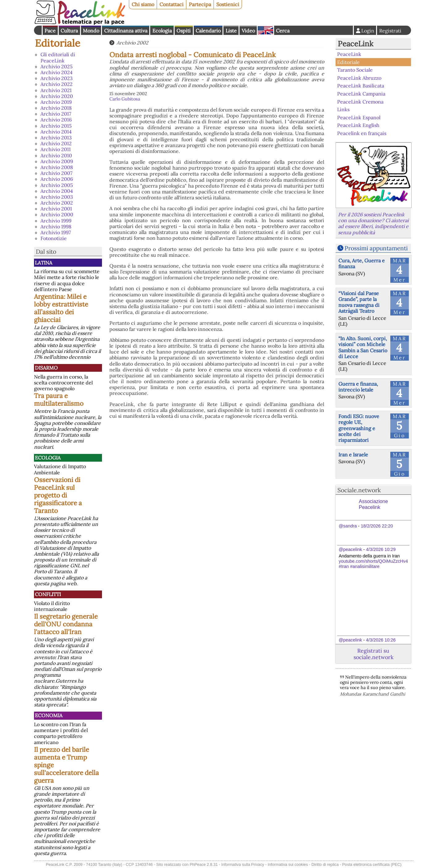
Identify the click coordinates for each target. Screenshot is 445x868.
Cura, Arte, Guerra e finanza (362, 263)
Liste (231, 31)
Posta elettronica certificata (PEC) (372, 864)
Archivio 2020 (57, 96)
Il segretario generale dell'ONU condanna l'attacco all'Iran (66, 624)
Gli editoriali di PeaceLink (58, 57)
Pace (50, 31)
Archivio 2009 (57, 161)
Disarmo (46, 368)
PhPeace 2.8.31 (204, 864)
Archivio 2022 (57, 84)
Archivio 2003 (57, 197)
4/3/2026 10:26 (381, 640)
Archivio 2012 (56, 143)
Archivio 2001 (56, 209)
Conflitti (48, 594)
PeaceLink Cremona (360, 101)
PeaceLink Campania (361, 94)
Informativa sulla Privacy (243, 864)
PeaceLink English (358, 125)
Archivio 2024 (57, 72)
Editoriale (57, 43)
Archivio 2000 (57, 214)
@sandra (348, 526)
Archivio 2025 (57, 66)
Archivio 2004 (57, 191)
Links (343, 109)
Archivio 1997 (56, 232)
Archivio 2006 (57, 179)
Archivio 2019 (56, 102)
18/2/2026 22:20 (377, 526)
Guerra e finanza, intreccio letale (358, 387)
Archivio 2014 (56, 132)
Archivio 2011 (56, 149)
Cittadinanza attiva (126, 31)
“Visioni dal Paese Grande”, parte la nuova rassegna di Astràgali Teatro (359, 302)
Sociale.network (359, 490)
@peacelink (350, 549)
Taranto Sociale (355, 70)
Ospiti (184, 31)
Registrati (390, 31)
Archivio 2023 (57, 78)
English (265, 30)
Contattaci (172, 4)
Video (248, 31)
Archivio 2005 (57, 185)
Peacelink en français (362, 133)
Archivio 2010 (56, 155)
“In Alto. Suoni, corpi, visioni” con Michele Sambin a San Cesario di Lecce (363, 347)
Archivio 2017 (56, 114)
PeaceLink (356, 44)
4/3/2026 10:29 (381, 549)
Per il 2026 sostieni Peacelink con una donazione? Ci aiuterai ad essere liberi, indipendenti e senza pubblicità (373, 223)
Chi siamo (143, 4)
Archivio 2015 (56, 126)
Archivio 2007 (56, 173)
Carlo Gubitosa (125, 99)
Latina (44, 263)
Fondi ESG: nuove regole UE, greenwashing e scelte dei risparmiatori (359, 428)
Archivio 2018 (56, 108)
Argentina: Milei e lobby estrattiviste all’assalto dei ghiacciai (61, 308)
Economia (49, 715)
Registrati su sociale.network (373, 654)
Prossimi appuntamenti (376, 248)
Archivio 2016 (56, 120)
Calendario (208, 31)
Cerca (283, 31)
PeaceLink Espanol (359, 117)
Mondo (91, 31)
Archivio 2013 (56, 138)
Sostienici (228, 4)
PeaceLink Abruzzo (359, 78)
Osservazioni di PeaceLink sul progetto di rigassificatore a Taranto (58, 495)
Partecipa (200, 4)
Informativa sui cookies (288, 864)
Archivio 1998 (56, 227)
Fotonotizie (54, 238)
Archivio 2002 (57, 203)
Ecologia (162, 31)
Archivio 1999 (56, 221)
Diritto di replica (325, 864)
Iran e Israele (353, 455)
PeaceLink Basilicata (361, 86)
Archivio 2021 (56, 90)
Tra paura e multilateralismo (59, 400)
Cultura (69, 31)
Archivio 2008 (57, 167)
